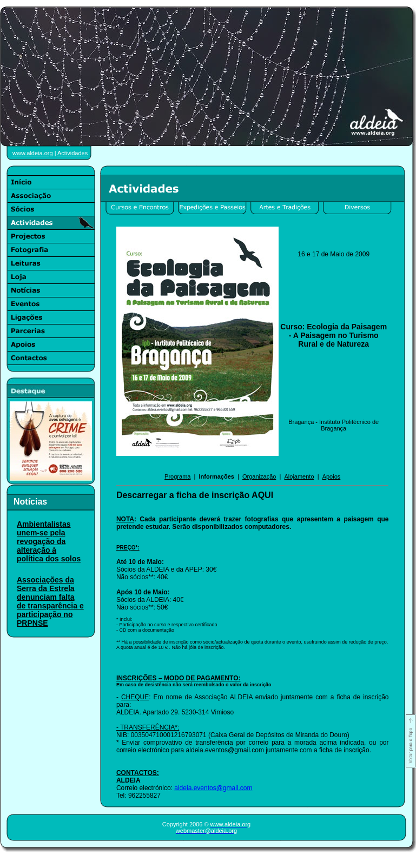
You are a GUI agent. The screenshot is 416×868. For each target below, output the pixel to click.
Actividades (72, 153)
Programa (177, 476)
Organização (259, 476)
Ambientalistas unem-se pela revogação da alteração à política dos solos (49, 541)
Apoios (332, 476)
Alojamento (299, 476)
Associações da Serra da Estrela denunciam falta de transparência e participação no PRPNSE (50, 601)
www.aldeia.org (33, 153)
